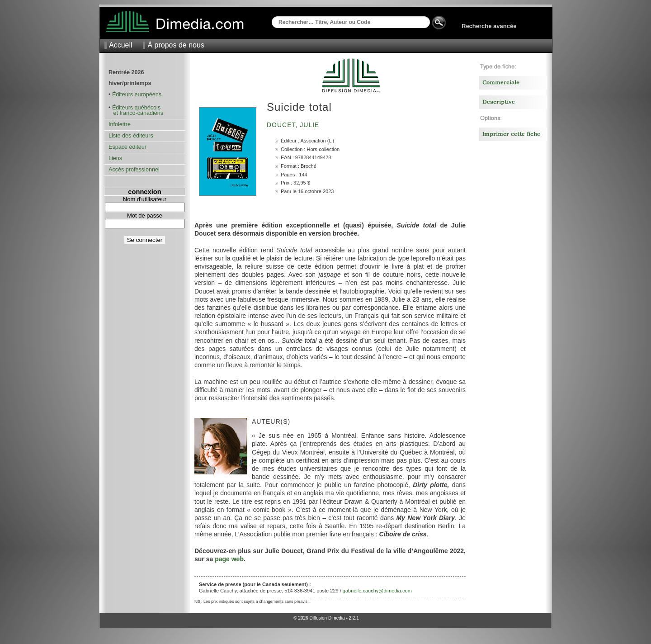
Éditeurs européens (137, 95)
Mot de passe (145, 215)
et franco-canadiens (136, 113)
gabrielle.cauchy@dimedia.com (377, 591)
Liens (115, 158)
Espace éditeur (127, 147)
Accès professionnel (134, 170)
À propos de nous (176, 45)
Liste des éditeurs (131, 136)
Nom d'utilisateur (145, 199)
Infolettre (120, 124)
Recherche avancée (489, 26)
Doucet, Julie (294, 125)
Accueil (121, 45)
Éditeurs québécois (136, 108)
